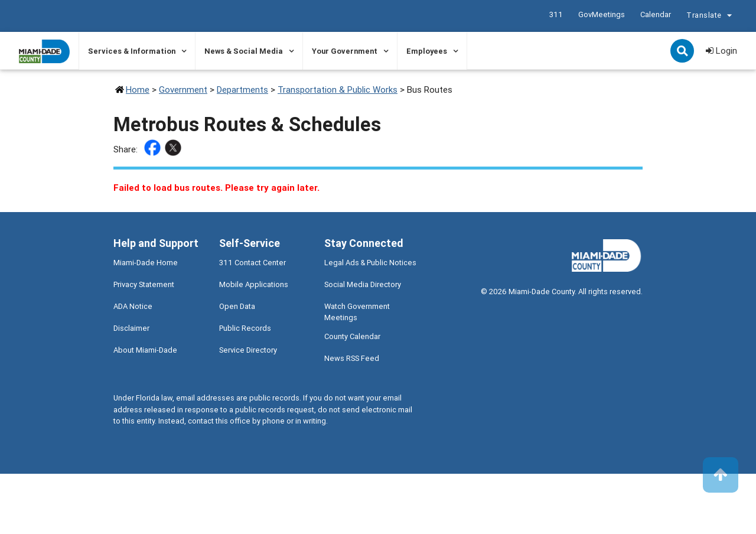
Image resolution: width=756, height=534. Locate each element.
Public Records (245, 328)
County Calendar (352, 336)
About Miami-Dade (145, 350)
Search (683, 52)
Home (138, 89)
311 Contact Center (252, 263)
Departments (242, 89)
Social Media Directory (363, 284)
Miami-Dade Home (146, 263)
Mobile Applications (254, 284)
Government (183, 89)
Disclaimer (131, 328)
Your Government (345, 51)
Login (721, 51)
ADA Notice (133, 306)
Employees (427, 51)
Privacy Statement (144, 284)
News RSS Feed (352, 358)
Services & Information (132, 51)
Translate (711, 17)
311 (555, 14)
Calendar (655, 14)
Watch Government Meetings (357, 312)
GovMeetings (601, 14)
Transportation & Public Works (338, 89)
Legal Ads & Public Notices (370, 263)
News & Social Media (244, 51)
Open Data (237, 306)
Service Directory (248, 350)
